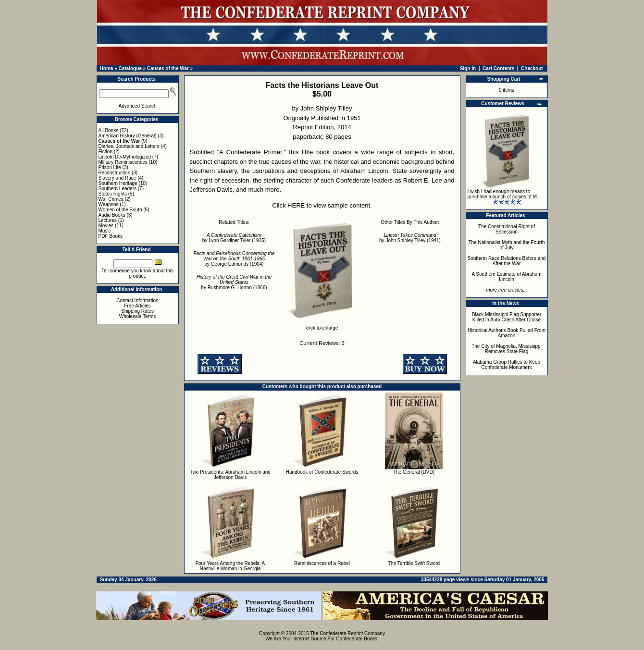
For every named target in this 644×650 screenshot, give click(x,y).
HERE (296, 205)
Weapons (109, 204)
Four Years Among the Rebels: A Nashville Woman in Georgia (230, 566)
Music (105, 231)
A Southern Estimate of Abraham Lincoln (506, 277)
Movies (106, 226)
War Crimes (111, 199)
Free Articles (137, 306)
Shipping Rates (137, 311)
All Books (109, 130)
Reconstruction (115, 173)
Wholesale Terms (138, 316)
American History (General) (128, 136)
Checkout (532, 68)
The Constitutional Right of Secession (507, 229)
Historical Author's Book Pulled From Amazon (507, 333)
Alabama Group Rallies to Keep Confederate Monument (507, 365)
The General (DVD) (414, 472)
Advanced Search (138, 106)
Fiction (105, 152)
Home (107, 68)
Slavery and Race (118, 178)
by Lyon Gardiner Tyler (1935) (234, 238)
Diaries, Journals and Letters (129, 146)
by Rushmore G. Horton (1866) (234, 282)
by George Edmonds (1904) (234, 259)
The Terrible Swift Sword (414, 563)
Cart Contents (498, 68)
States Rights (113, 194)
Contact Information (137, 300)
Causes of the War (168, 68)
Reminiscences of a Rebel (322, 563)
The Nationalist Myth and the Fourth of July (507, 245)
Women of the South (120, 210)
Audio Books (112, 215)
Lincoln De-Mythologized (125, 157)
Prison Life (110, 167)
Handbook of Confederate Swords (322, 472)
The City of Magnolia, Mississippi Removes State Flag (507, 349)
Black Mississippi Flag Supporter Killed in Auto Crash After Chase (507, 317)
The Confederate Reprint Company (347, 633)
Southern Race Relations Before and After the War (507, 261)
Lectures (108, 220)
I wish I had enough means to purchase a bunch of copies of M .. (504, 194)
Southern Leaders (118, 189)
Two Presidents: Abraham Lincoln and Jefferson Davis (230, 475)
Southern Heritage (118, 183)
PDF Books (111, 236)
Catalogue (130, 68)
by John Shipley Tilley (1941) (410, 238)
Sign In (468, 68)
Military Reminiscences (123, 162)
